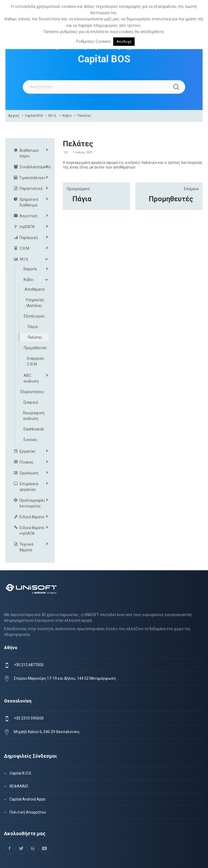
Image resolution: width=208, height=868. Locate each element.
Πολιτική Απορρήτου (28, 812)
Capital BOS (34, 116)
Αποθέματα (35, 289)
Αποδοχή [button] (124, 42)
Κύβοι (67, 116)
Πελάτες (84, 116)
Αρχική (14, 116)
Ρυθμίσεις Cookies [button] (93, 41)
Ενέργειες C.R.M (36, 361)
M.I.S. (53, 116)
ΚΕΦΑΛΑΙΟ (19, 786)
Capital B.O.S (20, 773)
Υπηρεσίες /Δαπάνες (35, 303)
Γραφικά (31, 402)
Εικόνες (30, 440)
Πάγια (82, 199)
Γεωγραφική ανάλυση (34, 416)
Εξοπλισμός (34, 316)
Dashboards (34, 429)
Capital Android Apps (27, 799)
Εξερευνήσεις (32, 392)
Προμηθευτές (171, 199)
